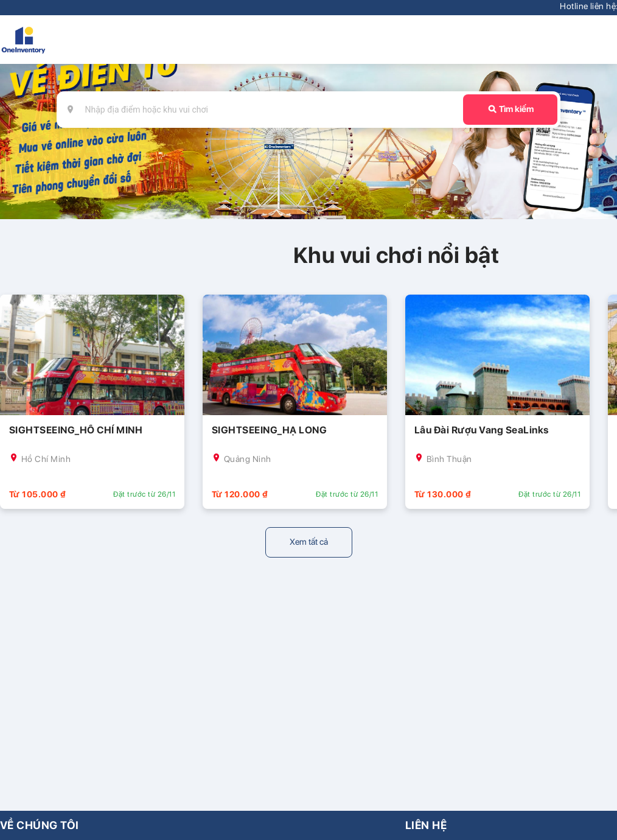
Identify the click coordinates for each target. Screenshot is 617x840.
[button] (18, 371)
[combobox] (267, 109)
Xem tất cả (309, 542)
